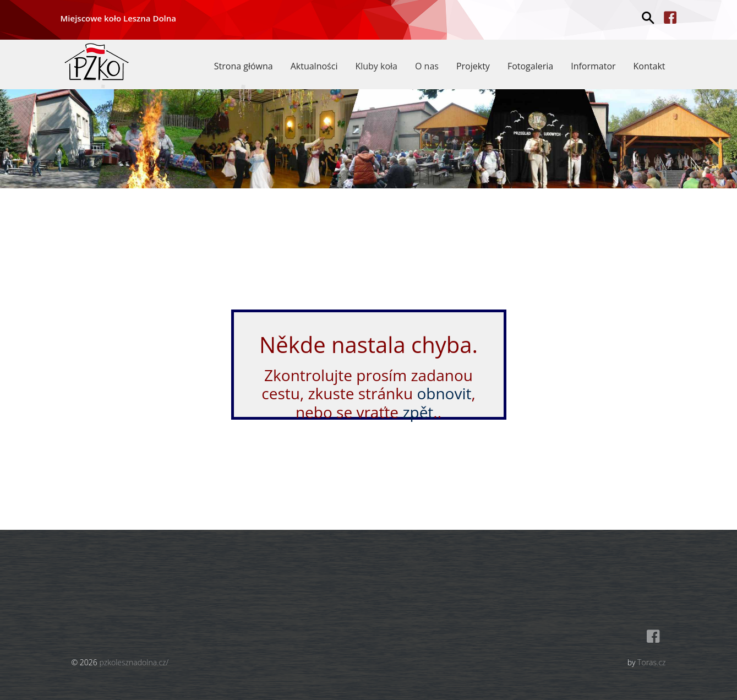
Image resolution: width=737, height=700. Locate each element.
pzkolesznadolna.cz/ (134, 662)
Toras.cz (651, 662)
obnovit (444, 393)
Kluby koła (376, 66)
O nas (427, 66)
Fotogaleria (530, 66)
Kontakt (649, 66)
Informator (593, 66)
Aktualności (314, 66)
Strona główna (244, 66)
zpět (418, 412)
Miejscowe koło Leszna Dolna (118, 18)
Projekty (473, 66)
